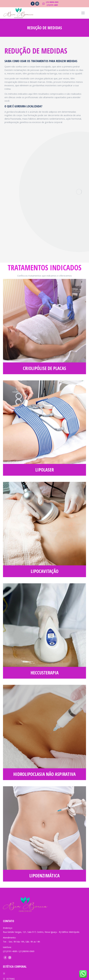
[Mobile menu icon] (83, 13)
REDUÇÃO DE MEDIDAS (18, 973)
